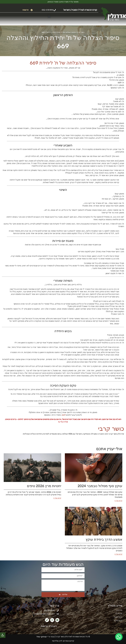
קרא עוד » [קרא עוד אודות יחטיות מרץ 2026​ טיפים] (57, 498)
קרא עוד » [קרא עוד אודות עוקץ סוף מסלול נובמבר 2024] (118, 501)
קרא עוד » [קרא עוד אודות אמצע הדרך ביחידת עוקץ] (118, 554)
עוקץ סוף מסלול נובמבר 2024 (100, 486)
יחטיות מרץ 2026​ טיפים (44, 486)
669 (64, 415)
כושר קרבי (81, 32)
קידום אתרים (69, 641)
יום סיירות (119, 614)
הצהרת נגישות (47, 626)
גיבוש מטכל (118, 617)
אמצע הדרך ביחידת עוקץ (104, 539)
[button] (3, 635)
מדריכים (119, 610)
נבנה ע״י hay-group (45, 637)
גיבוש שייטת (118, 621)
